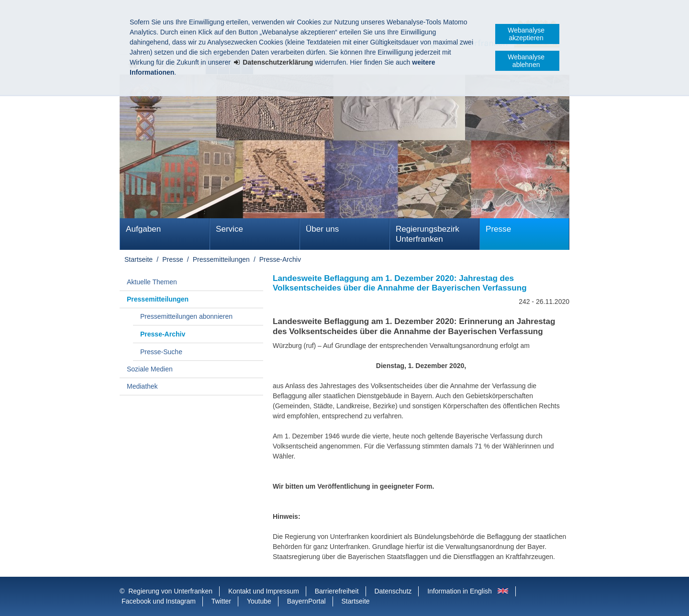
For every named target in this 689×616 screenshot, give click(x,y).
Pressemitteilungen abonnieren (186, 316)
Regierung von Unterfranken (170, 591)
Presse (498, 229)
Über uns (322, 229)
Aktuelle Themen (152, 282)
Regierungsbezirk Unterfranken (428, 234)
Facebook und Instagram (159, 601)
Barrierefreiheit (337, 591)
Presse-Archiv (280, 259)
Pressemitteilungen (221, 259)
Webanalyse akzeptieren (526, 34)
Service (229, 229)
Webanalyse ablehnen (526, 61)
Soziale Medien (150, 369)
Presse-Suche (161, 352)
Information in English (460, 591)
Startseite (139, 259)
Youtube (259, 601)
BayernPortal (306, 601)
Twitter (221, 601)
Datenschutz (393, 591)
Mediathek (142, 386)
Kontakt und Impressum (264, 591)
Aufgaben (143, 229)
